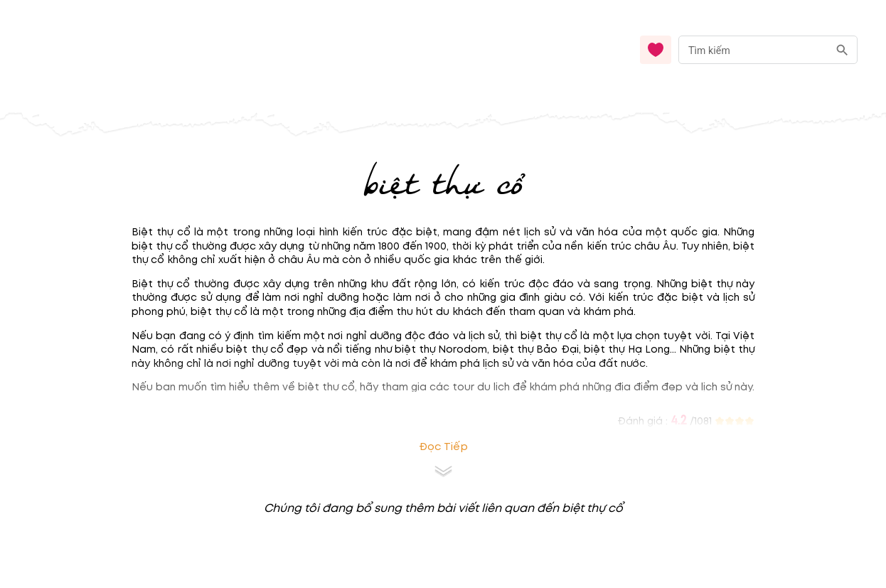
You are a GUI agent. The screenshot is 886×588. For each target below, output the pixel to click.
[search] (842, 50)
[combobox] (768, 50)
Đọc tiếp (443, 447)
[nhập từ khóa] (753, 49)
